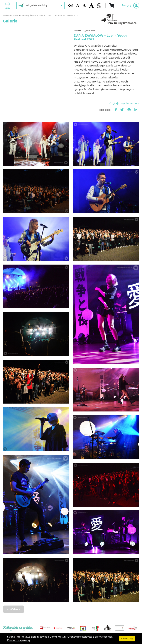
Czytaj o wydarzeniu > (124, 103)
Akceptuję (127, 639)
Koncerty (25, 16)
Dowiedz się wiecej (19, 640)
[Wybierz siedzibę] (40, 6)
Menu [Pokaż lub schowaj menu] (7, 5)
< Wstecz (14, 609)
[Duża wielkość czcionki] (91, 6)
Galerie (15, 16)
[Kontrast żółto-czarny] (71, 5)
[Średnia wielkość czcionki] (84, 5)
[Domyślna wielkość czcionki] (78, 5)
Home (7, 16)
